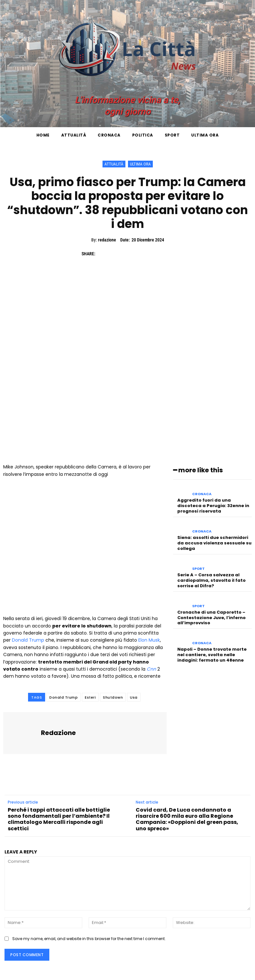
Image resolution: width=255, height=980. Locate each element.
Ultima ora (140, 164)
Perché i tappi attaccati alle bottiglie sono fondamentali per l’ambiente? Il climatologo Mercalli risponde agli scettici (59, 819)
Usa (134, 697)
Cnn (151, 669)
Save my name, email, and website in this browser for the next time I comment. (89, 939)
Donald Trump (28, 640)
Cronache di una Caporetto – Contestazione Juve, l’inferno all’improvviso (211, 617)
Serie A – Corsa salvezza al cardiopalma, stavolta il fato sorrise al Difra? (211, 580)
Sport (198, 569)
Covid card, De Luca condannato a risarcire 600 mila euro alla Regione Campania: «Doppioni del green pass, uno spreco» (187, 819)
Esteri (90, 697)
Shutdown (113, 697)
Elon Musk (149, 640)
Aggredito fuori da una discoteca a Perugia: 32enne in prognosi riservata (213, 506)
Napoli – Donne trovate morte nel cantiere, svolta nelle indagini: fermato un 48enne (212, 655)
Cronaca (202, 494)
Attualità (114, 164)
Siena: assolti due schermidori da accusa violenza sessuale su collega (214, 543)
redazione (107, 240)
